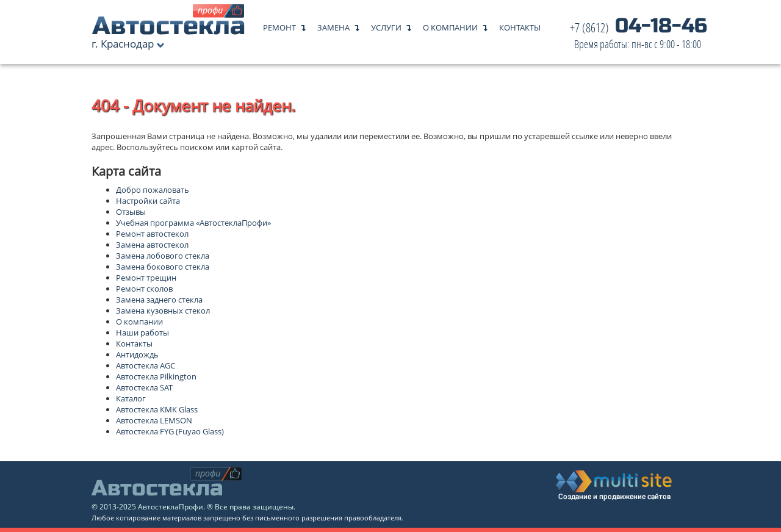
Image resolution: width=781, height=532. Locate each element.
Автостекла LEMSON (154, 420)
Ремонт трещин (146, 278)
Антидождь (137, 354)
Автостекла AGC (146, 365)
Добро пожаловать (153, 190)
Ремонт (279, 25)
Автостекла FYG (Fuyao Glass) (170, 431)
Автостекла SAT (144, 387)
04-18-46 (639, 36)
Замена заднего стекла (159, 300)
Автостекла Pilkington (156, 376)
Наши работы (142, 332)
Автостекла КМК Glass (157, 409)
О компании (450, 25)
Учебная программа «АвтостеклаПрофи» (193, 223)
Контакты (520, 25)
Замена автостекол (152, 245)
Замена (333, 25)
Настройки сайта (148, 201)
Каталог (131, 398)
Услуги (386, 25)
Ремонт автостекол (152, 234)
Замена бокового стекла (163, 267)
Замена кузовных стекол (163, 311)
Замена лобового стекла (163, 256)
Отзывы (131, 212)
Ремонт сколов (144, 289)
